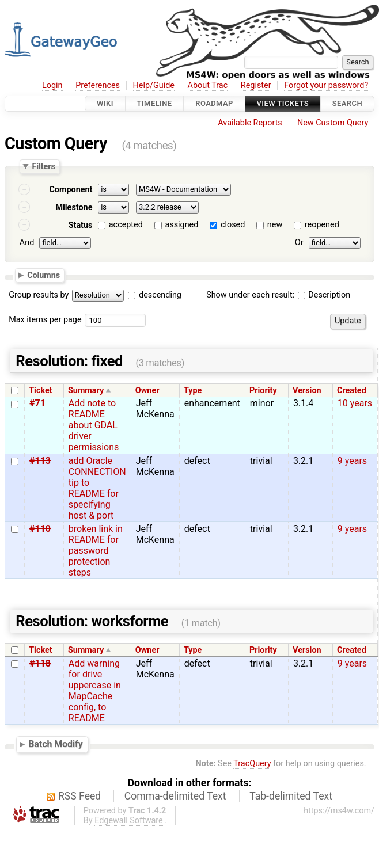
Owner (147, 391)
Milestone (74, 208)
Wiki (105, 103)
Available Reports (250, 123)
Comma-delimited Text (175, 796)
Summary (86, 391)
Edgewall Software (129, 821)
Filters (43, 166)
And (27, 243)
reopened (322, 225)
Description (324, 295)
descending (160, 295)
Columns (43, 275)
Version (307, 391)
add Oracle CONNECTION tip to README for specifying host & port (97, 488)
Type (193, 391)
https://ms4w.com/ (339, 811)
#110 (40, 529)
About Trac (208, 85)
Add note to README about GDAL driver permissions (94, 425)
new (275, 225)
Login (52, 85)
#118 (40, 663)
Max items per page (45, 320)
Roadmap (214, 103)
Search (347, 103)
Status (81, 225)
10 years (355, 403)
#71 (37, 403)
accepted (126, 225)
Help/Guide (154, 85)
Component (71, 190)
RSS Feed (79, 796)
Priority (263, 391)
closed (233, 225)
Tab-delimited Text (291, 796)
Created (352, 391)
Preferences (98, 85)
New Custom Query (333, 123)
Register (256, 85)
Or (299, 243)
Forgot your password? (326, 85)
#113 (40, 461)
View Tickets (283, 103)
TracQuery (252, 764)
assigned (181, 225)
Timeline (155, 103)
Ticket (40, 391)
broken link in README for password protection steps (96, 551)
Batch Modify (56, 744)
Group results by (39, 295)
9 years (352, 461)
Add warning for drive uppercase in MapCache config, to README (95, 691)
